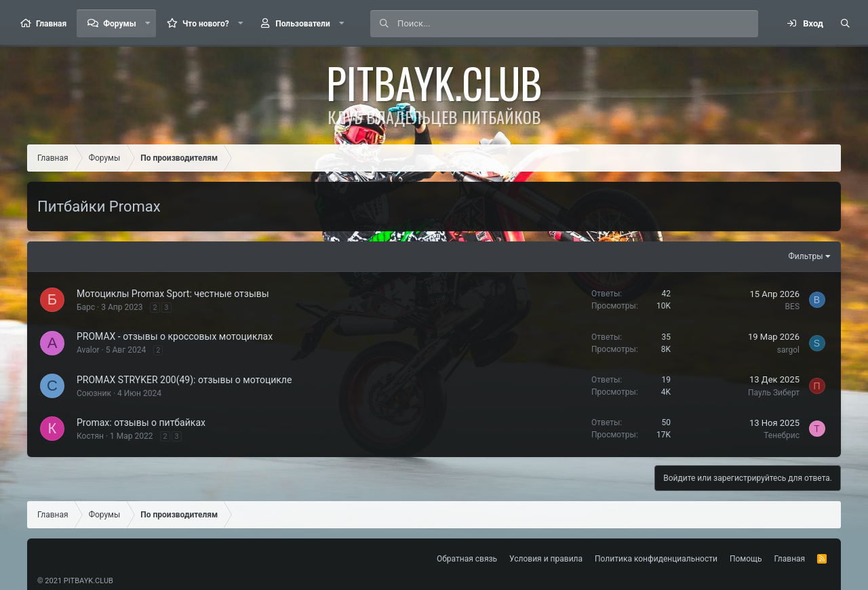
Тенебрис (782, 435)
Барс (86, 307)
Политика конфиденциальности (656, 559)
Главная (51, 24)
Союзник (94, 393)
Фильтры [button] (806, 256)
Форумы (119, 24)
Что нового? (206, 24)
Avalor (88, 350)
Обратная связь (467, 559)
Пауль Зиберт (774, 393)
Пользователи (303, 24)
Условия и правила (546, 559)
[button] (148, 23)
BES (792, 307)
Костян (90, 436)
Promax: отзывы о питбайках (141, 422)
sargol (788, 350)
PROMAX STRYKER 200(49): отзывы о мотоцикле (184, 380)
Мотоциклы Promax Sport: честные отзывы (173, 294)
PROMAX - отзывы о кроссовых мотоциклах (175, 336)
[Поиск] (577, 24)
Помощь (746, 559)
